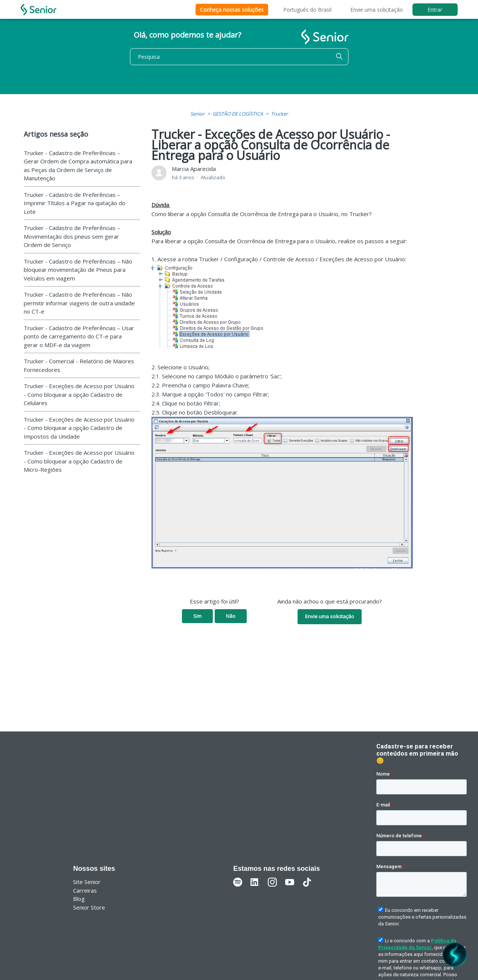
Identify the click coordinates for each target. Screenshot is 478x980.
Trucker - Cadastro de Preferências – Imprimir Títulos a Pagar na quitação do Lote (75, 203)
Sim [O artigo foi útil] (197, 616)
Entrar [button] (435, 10)
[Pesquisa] (239, 57)
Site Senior (87, 882)
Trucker (279, 114)
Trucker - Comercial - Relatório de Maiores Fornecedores (79, 365)
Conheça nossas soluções (232, 10)
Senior (197, 114)
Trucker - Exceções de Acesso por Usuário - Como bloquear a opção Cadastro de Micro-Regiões (79, 461)
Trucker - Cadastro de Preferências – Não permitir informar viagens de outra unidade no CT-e (79, 303)
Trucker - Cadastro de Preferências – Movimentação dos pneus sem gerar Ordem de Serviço (72, 236)
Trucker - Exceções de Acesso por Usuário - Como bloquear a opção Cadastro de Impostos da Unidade (79, 428)
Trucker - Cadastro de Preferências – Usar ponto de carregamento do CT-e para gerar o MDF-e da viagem (79, 336)
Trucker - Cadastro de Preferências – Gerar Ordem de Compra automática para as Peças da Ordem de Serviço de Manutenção (78, 166)
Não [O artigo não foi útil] (231, 616)
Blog (79, 899)
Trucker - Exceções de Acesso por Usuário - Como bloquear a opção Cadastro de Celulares (79, 394)
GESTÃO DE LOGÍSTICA (238, 114)
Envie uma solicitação (377, 10)
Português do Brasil (307, 10)
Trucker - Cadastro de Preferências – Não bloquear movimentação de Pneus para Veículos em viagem (78, 270)
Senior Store (89, 907)
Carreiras (85, 890)
